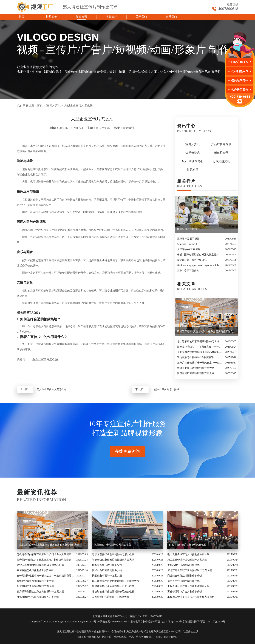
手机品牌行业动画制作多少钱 (183, 565)
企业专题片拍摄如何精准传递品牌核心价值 (200, 352)
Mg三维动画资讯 (192, 161)
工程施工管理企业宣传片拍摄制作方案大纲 (191, 597)
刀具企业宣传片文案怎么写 (52, 389)
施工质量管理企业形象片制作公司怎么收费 (116, 581)
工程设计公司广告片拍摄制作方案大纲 (188, 586)
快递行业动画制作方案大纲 (107, 576)
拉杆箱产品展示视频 (188, 239)
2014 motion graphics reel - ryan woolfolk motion (200, 265)
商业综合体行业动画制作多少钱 (185, 576)
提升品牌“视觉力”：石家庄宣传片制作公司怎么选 (200, 347)
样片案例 (52, 17)
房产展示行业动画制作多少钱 (183, 581)
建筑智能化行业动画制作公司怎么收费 (113, 592)
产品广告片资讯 (221, 144)
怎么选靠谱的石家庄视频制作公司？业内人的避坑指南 (200, 341)
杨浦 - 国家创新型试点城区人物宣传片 (198, 255)
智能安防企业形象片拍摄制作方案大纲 (113, 560)
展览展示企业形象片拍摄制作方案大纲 (38, 597)
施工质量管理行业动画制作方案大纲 (187, 560)
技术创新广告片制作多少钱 (107, 570)
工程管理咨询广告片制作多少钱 (185, 592)
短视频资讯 (192, 153)
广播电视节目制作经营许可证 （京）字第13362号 (155, 622)
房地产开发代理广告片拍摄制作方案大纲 (190, 570)
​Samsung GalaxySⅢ (187, 244)
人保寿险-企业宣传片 (189, 249)
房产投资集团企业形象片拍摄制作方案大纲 (40, 592)
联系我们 (171, 17)
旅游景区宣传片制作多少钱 (107, 565)
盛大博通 (62, 632)
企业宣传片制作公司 (170, 632)
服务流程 (111, 17)
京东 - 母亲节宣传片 (188, 271)
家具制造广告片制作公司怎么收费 (111, 597)
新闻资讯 (81, 17)
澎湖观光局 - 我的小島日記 (192, 260)
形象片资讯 (221, 153)
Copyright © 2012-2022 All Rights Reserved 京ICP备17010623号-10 (65, 622)
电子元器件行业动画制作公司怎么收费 (113, 554)
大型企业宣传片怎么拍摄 (165, 389)
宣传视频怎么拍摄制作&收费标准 (195, 357)
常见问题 (192, 170)
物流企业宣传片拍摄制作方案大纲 (196, 368)
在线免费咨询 (127, 451)
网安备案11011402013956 (114, 622)
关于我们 (141, 17)
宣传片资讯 (53, 105)
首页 (22, 17)
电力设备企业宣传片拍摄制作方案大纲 (188, 554)
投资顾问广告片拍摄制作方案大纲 (196, 373)
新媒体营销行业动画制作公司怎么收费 (113, 586)
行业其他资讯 (221, 161)
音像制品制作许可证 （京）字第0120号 (204, 622)
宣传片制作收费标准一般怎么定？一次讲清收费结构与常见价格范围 (200, 363)
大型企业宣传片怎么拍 (78, 105)
